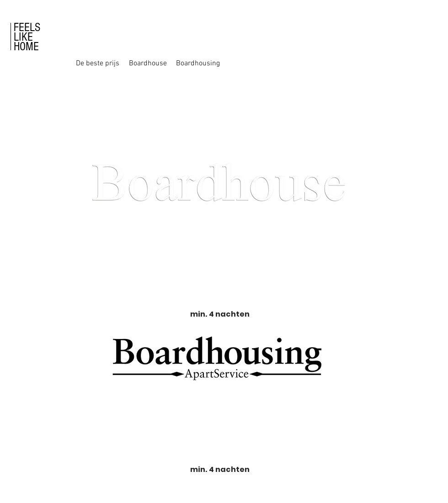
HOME (26, 47)
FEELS (27, 27)
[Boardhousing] (198, 64)
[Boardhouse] (148, 64)
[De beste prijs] (97, 64)
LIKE (23, 37)
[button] (360, 64)
